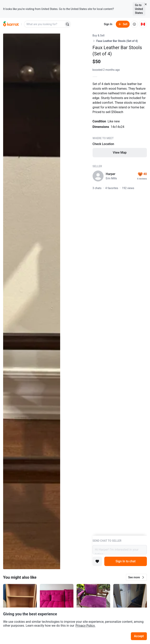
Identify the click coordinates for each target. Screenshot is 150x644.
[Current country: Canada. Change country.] (143, 24)
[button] (136, 577)
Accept (139, 636)
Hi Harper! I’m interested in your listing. (120, 550)
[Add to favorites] (97, 561)
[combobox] (44, 24)
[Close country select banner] (146, 4)
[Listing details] (120, 284)
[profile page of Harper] (98, 176)
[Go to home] (11, 24)
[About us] (134, 24)
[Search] (67, 24)
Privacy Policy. (86, 626)
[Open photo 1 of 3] (32, 301)
